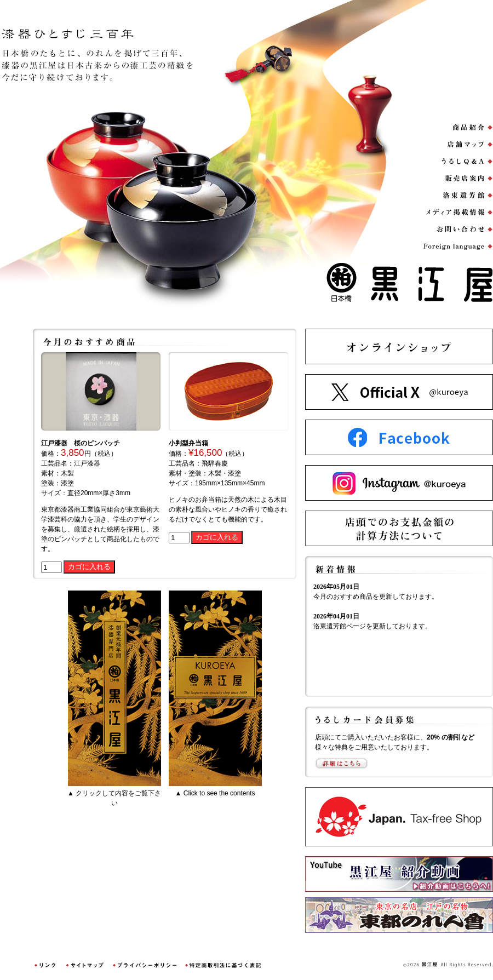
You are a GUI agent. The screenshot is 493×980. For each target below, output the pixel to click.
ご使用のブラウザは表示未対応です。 (398, 637)
